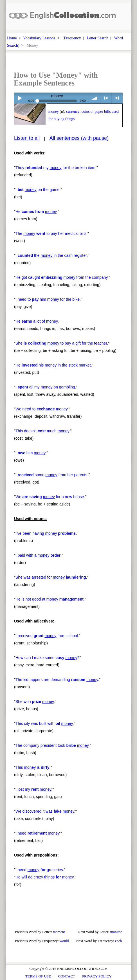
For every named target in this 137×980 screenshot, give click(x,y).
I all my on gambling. (46, 387)
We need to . (42, 409)
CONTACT (66, 976)
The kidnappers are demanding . (57, 680)
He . (37, 212)
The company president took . (53, 745)
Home (12, 38)
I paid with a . (39, 555)
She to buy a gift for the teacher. (62, 343)
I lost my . (34, 789)
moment (59, 932)
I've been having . (46, 533)
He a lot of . (37, 321)
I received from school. (47, 636)
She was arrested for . (51, 577)
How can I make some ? (47, 658)
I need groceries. (40, 870)
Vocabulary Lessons (39, 38)
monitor (116, 932)
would (64, 941)
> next (117, 98)
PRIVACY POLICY (97, 976)
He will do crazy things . (45, 877)
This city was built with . (45, 723)
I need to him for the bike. (48, 299)
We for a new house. (50, 497)
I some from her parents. (52, 475)
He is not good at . (50, 599)
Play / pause (20, 98)
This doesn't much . (43, 431)
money (54, 112)
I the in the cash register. (52, 255)
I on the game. (38, 190)
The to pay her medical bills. (51, 233)
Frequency (72, 38)
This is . (33, 767)
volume (94, 98)
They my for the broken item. (56, 168)
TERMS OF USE (38, 976)
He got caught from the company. (62, 277)
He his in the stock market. (54, 365)
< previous (106, 98)
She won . (35, 702)
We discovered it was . (45, 811)
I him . (31, 453)
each (118, 941)
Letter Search (97, 38)
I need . (38, 833)
